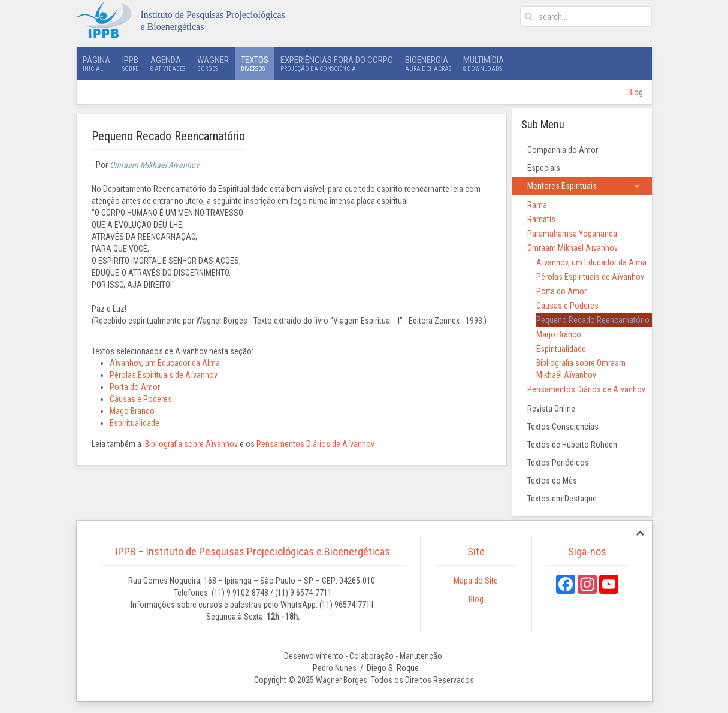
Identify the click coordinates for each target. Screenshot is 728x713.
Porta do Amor (135, 387)
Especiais (544, 168)
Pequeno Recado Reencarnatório (593, 320)
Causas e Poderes (141, 399)
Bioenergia (428, 64)
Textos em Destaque (562, 499)
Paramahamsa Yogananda (572, 234)
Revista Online (551, 409)
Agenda (168, 64)
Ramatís (541, 219)
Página (96, 64)
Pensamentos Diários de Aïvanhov (315, 444)
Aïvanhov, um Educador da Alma (165, 363)
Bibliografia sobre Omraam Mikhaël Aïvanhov (581, 369)
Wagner (213, 64)
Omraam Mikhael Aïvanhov (573, 248)
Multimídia (484, 64)
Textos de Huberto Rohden (572, 445)
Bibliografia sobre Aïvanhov (191, 444)
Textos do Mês (552, 481)
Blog (635, 92)
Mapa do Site (476, 581)
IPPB (130, 64)
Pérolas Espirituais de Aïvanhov (164, 375)
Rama (537, 205)
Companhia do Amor (563, 150)
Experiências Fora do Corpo (337, 64)
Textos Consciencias (563, 427)
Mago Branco (132, 411)
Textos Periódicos (558, 463)
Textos (255, 64)
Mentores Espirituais (562, 186)
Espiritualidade (135, 423)
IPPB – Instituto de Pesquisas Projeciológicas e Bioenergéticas (253, 552)
